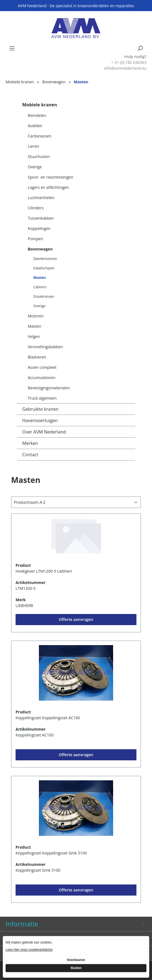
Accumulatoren (42, 378)
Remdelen (37, 115)
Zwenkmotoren (45, 259)
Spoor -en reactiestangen (51, 177)
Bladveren (37, 357)
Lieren (33, 146)
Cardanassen (40, 136)
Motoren (36, 316)
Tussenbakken (41, 218)
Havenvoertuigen (40, 420)
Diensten (19, 938)
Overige (35, 167)
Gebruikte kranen (40, 409)
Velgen (34, 336)
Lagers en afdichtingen (48, 187)
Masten (40, 278)
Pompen (35, 239)
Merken (30, 443)
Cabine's (40, 287)
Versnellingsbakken (45, 347)
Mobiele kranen (40, 105)
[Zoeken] (140, 48)
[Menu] (12, 48)
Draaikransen (44, 296)
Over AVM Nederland (44, 432)
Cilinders (36, 208)
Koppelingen (39, 228)
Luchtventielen (41, 198)
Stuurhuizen (39, 156)
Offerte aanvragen (76, 619)
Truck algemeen (42, 398)
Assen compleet (42, 367)
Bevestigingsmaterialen (49, 388)
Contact (30, 455)
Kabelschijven (44, 268)
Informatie (22, 924)
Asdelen (35, 126)
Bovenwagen (40, 249)
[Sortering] (76, 502)
